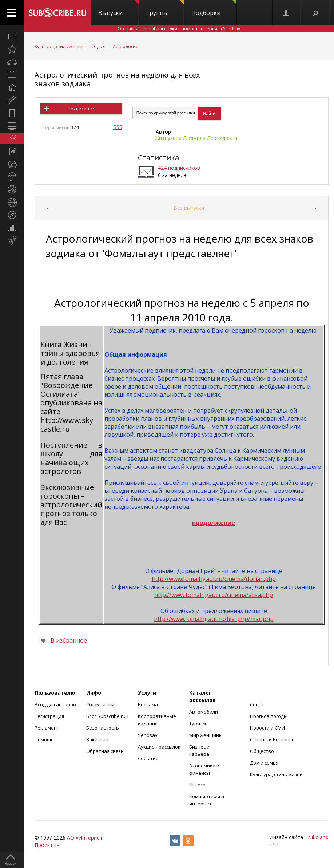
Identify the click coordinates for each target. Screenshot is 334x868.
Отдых (98, 46)
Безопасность (103, 728)
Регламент (47, 728)
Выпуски (118, 8)
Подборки (214, 8)
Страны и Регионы (271, 739)
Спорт (257, 704)
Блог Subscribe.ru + (108, 716)
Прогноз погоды (269, 716)
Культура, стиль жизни (59, 46)
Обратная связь (105, 751)
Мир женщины (206, 735)
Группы (165, 8)
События (148, 758)
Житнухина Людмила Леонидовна (196, 138)
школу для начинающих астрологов (71, 462)
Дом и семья (264, 763)
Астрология (126, 46)
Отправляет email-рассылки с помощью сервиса (179, 29)
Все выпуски (189, 208)
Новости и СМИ (267, 728)
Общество (262, 751)
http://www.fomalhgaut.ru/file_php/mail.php (214, 619)
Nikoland (318, 837)
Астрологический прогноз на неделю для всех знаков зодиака (117, 79)
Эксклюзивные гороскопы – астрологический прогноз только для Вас (71, 505)
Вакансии (97, 739)
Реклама (148, 704)
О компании (100, 704)
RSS (118, 127)
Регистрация (49, 716)
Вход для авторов (55, 704)
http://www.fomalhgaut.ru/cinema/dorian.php (214, 579)
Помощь (44, 739)
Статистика (158, 158)
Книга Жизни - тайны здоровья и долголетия (70, 353)
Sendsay (148, 735)
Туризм (198, 723)
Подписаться (81, 109)
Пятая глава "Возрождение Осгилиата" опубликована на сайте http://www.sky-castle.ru (71, 403)
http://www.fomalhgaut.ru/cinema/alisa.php (214, 595)
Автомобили (204, 712)
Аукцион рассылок (159, 747)
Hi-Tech (197, 785)
